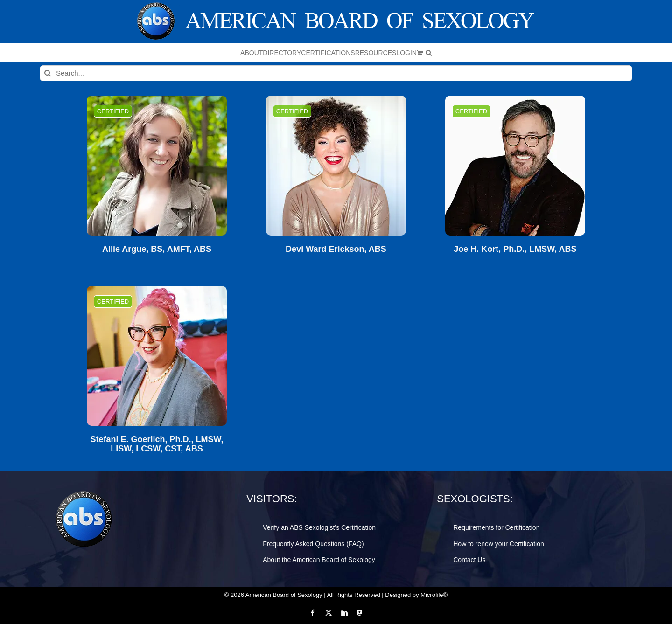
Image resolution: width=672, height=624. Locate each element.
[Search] (48, 73)
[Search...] (336, 73)
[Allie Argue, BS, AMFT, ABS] (157, 166)
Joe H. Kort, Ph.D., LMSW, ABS (515, 249)
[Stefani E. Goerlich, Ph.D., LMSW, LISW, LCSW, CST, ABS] (157, 356)
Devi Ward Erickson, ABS (336, 249)
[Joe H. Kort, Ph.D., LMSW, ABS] (515, 166)
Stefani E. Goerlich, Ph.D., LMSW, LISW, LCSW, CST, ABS (157, 444)
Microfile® (434, 595)
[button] (429, 53)
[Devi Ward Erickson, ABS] (336, 166)
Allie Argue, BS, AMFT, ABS (157, 249)
